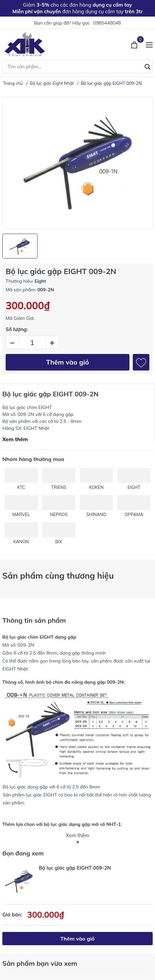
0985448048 (107, 23)
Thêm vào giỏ (68, 362)
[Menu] (149, 44)
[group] (77, 163)
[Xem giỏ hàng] (135, 44)
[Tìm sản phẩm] (77, 67)
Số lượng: (17, 329)
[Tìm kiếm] (148, 66)
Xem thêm (15, 439)
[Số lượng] (32, 342)
